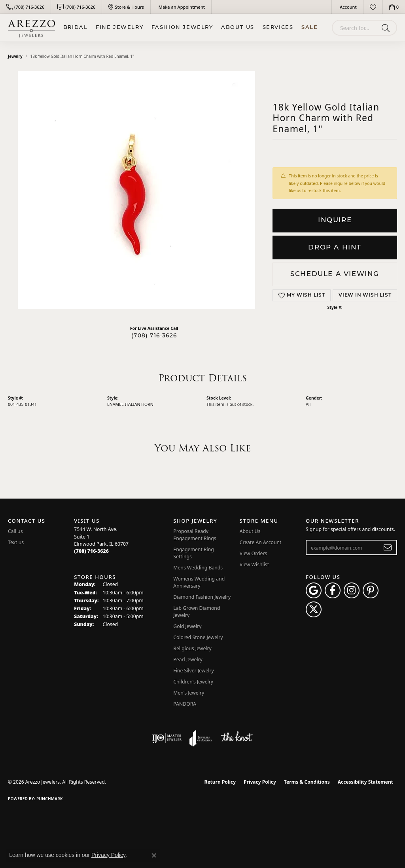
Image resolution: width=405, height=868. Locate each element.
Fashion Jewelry (182, 28)
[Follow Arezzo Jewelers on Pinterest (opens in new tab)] (371, 590)
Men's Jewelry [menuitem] (189, 693)
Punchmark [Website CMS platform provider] (50, 799)
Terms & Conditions (307, 782)
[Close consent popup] (154, 855)
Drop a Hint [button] (335, 248)
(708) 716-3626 (154, 336)
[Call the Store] (91, 551)
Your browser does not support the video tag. (136, 190)
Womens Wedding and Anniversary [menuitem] (199, 582)
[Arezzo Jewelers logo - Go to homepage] (31, 28)
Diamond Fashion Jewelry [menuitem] (202, 597)
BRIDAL (76, 28)
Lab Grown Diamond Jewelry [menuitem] (197, 612)
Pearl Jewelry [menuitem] (188, 660)
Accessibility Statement (365, 782)
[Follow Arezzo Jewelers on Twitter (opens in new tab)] (314, 609)
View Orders (254, 553)
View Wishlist (255, 564)
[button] (347, 7)
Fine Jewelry (119, 28)
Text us (16, 542)
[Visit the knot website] (237, 738)
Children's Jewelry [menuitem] (193, 682)
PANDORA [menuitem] (185, 704)
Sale (309, 28)
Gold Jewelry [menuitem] (187, 626)
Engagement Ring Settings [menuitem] (194, 553)
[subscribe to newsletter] (388, 548)
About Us (238, 28)
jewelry (15, 56)
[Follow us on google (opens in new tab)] (314, 590)
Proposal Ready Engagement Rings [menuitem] (195, 535)
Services (278, 28)
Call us (15, 531)
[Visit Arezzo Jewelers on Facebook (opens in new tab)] (333, 590)
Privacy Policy (260, 782)
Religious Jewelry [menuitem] (192, 648)
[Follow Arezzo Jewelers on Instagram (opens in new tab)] (352, 590)
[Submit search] (387, 28)
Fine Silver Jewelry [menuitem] (194, 671)
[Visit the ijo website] (167, 738)
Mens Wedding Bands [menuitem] (198, 568)
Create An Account (261, 542)
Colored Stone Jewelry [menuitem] (198, 637)
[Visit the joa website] (201, 738)
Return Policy (220, 782)
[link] (25, 7)
